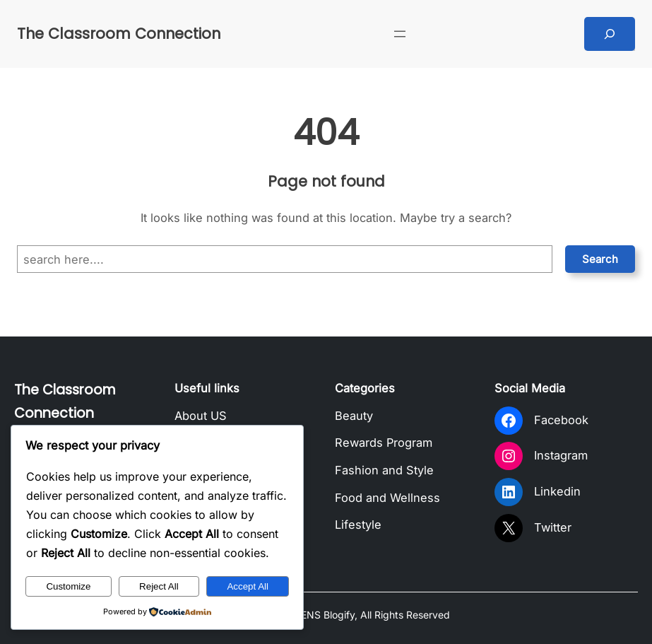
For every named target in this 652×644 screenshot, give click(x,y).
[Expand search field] (610, 34)
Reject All (159, 586)
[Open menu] (400, 34)
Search (600, 259)
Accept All (248, 586)
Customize (68, 586)
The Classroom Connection (119, 34)
